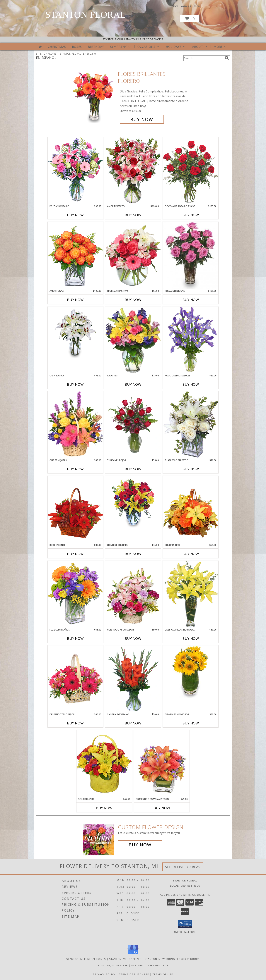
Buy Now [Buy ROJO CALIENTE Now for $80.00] (75, 554)
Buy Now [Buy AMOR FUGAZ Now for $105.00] (75, 300)
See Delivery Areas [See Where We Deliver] (183, 867)
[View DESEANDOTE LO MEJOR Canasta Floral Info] (75, 679)
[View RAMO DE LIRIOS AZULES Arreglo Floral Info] (191, 340)
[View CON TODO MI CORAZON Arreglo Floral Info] (133, 594)
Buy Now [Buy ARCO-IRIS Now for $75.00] (133, 384)
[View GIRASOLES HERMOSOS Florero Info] (191, 672)
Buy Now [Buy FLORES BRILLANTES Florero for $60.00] (142, 119)
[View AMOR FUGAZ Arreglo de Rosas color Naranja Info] (75, 255)
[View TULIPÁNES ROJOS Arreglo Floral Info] (133, 425)
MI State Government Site (150, 965)
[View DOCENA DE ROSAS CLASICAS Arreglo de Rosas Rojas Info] (191, 171)
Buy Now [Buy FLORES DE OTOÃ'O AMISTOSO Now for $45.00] (162, 808)
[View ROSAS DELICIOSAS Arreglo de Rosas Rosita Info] (191, 256)
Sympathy (121, 47)
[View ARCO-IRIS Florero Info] (133, 340)
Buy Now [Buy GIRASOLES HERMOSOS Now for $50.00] (191, 723)
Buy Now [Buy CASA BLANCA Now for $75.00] (75, 384)
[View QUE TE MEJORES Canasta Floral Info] (75, 425)
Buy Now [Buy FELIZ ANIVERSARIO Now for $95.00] (75, 215)
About (200, 47)
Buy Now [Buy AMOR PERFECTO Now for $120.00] (133, 215)
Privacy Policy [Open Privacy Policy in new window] (104, 974)
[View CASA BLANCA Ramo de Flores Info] (75, 333)
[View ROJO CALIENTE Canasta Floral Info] (75, 510)
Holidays (176, 47)
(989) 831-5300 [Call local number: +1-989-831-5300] (190, 6)
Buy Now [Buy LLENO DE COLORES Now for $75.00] (133, 554)
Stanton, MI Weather (113, 965)
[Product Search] (203, 58)
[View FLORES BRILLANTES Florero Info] (94, 97)
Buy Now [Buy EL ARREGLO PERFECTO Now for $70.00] (191, 469)
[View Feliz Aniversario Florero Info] (75, 171)
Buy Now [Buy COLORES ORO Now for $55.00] (191, 554)
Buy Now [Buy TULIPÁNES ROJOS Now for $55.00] (133, 469)
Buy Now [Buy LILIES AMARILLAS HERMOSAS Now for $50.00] (191, 638)
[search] (227, 58)
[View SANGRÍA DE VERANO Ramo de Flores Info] (133, 679)
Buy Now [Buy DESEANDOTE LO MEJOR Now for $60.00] (75, 723)
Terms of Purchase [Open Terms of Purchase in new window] (134, 974)
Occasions (149, 47)
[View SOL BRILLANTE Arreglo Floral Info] (104, 764)
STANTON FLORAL (85, 15)
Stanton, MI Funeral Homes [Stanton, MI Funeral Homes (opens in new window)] (86, 959)
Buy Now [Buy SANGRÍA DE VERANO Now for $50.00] (133, 723)
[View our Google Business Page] (133, 954)
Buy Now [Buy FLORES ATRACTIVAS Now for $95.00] (133, 300)
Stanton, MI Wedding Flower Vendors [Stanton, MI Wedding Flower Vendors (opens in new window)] (172, 959)
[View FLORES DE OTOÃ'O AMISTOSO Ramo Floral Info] (162, 764)
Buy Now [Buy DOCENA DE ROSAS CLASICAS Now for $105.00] (191, 215)
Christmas (57, 47)
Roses (77, 47)
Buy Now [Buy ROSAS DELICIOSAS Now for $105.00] (191, 300)
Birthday (96, 47)
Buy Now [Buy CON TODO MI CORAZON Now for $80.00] (133, 638)
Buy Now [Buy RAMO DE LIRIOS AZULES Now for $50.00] (191, 384)
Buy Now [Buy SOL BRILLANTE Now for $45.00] (104, 808)
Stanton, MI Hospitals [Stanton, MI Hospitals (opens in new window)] (125, 959)
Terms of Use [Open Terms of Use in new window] (163, 974)
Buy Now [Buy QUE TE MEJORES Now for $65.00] (75, 469)
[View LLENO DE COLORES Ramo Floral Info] (133, 502)
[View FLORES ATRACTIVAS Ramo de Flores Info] (133, 255)
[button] (190, 19)
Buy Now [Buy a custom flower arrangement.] (140, 845)
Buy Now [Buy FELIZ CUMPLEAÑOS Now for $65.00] (75, 638)
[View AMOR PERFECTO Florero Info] (133, 171)
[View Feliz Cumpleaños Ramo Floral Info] (75, 594)
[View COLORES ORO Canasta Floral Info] (191, 510)
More (220, 47)
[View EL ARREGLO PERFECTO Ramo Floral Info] (191, 425)
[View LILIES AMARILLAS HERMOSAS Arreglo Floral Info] (191, 594)
